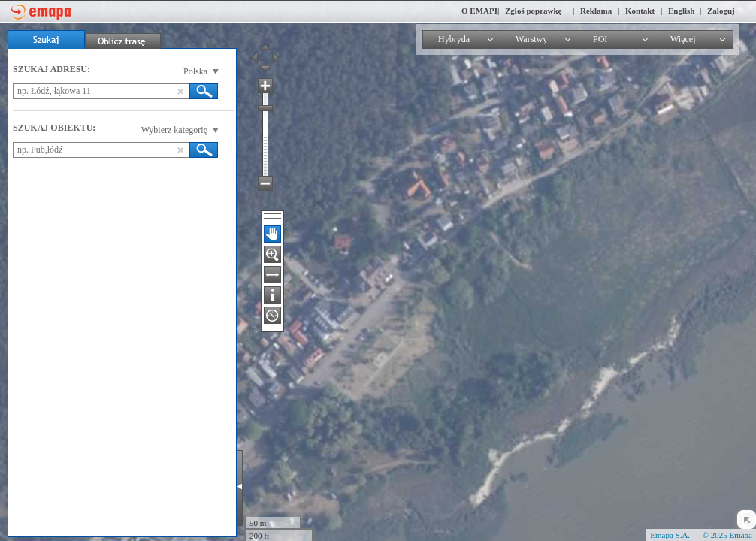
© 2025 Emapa (727, 535)
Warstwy (531, 39)
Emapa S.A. (670, 535)
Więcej (683, 39)
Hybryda (454, 39)
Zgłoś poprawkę (534, 11)
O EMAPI (479, 11)
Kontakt (640, 11)
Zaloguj (721, 11)
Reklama (596, 11)
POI (600, 39)
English (681, 11)
